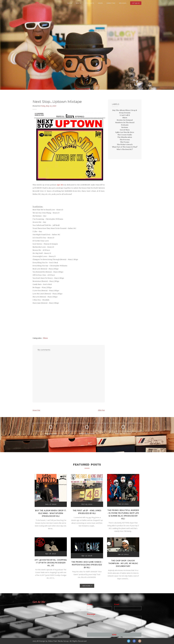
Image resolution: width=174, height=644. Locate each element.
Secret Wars (125, 130)
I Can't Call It (125, 115)
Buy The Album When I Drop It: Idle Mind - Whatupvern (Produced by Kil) (51, 513)
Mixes (100, 3)
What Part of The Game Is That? (125, 147)
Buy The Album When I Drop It (125, 110)
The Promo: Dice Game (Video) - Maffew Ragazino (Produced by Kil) (87, 565)
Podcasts (90, 3)
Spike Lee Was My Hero (125, 132)
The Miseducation (125, 137)
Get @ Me (136, 3)
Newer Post (36, 410)
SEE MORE (86, 586)
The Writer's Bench (125, 145)
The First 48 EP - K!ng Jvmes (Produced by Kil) (87, 512)
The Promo (125, 142)
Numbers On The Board (125, 123)
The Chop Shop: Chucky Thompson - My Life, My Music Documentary (123, 563)
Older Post (101, 410)
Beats (79, 3)
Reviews (123, 3)
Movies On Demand (125, 120)
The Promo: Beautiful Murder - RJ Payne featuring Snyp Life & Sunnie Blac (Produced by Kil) (123, 514)
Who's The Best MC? (125, 149)
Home (70, 3)
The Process (125, 140)
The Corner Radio (125, 135)
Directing (111, 3)
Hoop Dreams (125, 113)
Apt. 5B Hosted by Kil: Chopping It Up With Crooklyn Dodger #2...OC (51, 563)
